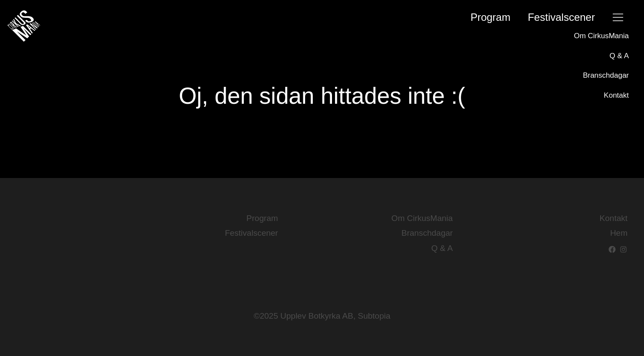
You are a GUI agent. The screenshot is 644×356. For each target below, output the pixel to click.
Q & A (619, 56)
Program (490, 17)
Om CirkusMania (601, 36)
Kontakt (616, 95)
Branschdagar (606, 75)
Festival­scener (561, 17)
